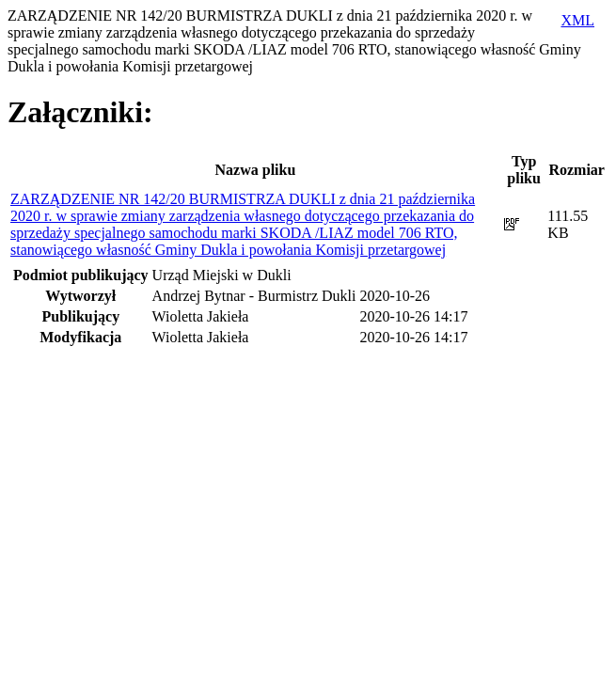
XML (577, 20)
